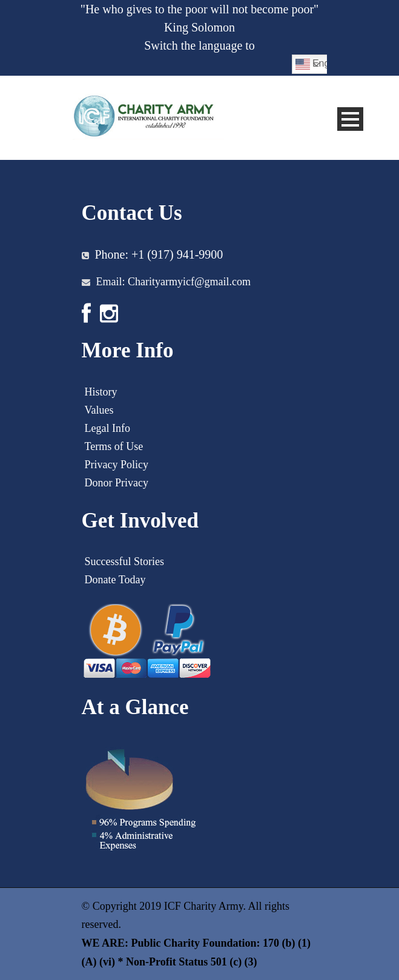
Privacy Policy (117, 465)
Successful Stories (124, 561)
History (101, 392)
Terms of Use (114, 446)
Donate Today (115, 580)
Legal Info (107, 428)
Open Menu (350, 119)
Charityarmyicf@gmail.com (189, 282)
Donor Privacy (117, 483)
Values (99, 410)
